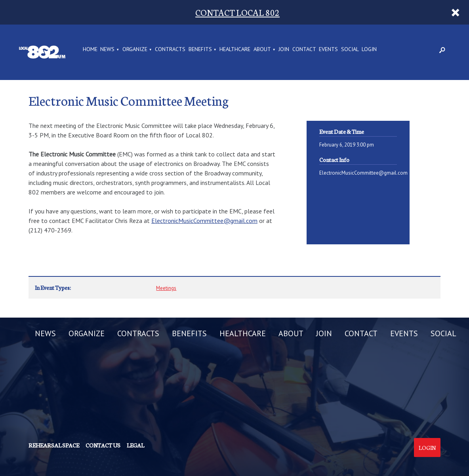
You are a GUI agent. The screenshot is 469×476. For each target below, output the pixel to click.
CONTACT (304, 50)
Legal (135, 445)
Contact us (103, 445)
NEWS (107, 50)
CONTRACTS (170, 50)
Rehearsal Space (54, 445)
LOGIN (369, 50)
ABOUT (262, 50)
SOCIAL (350, 50)
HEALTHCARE (235, 50)
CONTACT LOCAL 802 (237, 12)
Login (427, 447)
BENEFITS (200, 50)
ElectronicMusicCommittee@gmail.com (204, 221)
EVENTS (328, 50)
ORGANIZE (135, 50)
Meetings (166, 288)
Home (90, 50)
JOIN (284, 50)
